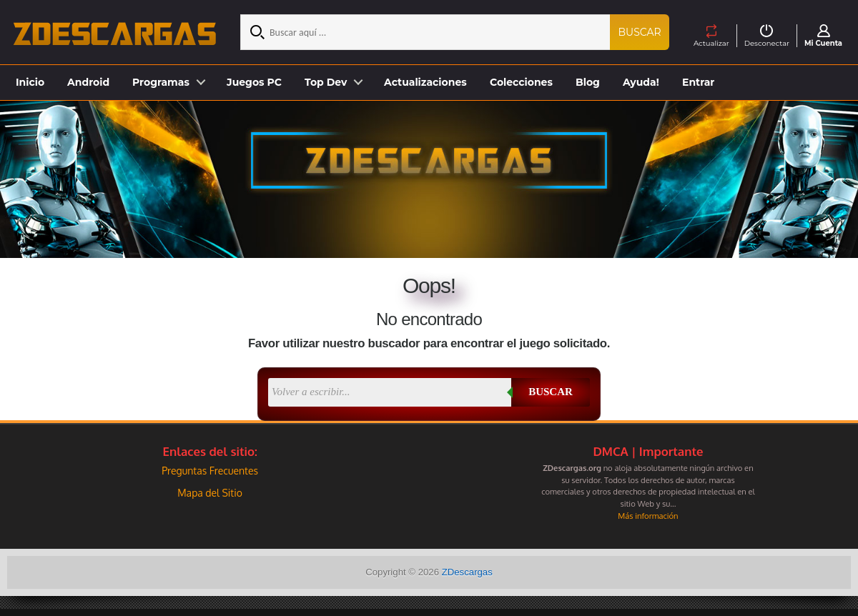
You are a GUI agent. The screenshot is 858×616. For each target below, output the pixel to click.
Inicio (30, 82)
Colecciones (521, 82)
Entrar (698, 82)
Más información (648, 516)
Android (88, 82)
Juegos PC (254, 82)
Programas (161, 82)
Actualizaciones (425, 82)
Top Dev (326, 82)
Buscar (640, 32)
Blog (588, 82)
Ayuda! (641, 82)
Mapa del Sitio (210, 493)
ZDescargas (467, 572)
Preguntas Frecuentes (210, 471)
